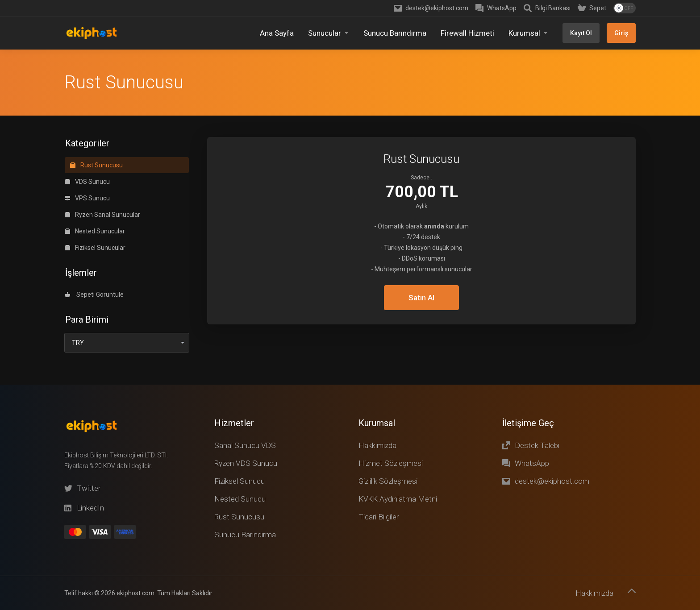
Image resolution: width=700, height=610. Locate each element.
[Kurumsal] (528, 33)
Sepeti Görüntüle (94, 245)
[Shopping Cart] (592, 8)
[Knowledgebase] (547, 8)
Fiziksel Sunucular (95, 198)
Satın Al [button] (421, 248)
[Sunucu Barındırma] (395, 33)
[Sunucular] (329, 33)
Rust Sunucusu (96, 116)
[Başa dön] (632, 591)
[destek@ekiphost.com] (431, 8)
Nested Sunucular (95, 182)
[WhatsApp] (496, 8)
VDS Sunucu (87, 132)
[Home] (277, 33)
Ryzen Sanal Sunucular (102, 165)
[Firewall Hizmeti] (467, 33)
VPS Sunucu (87, 149)
